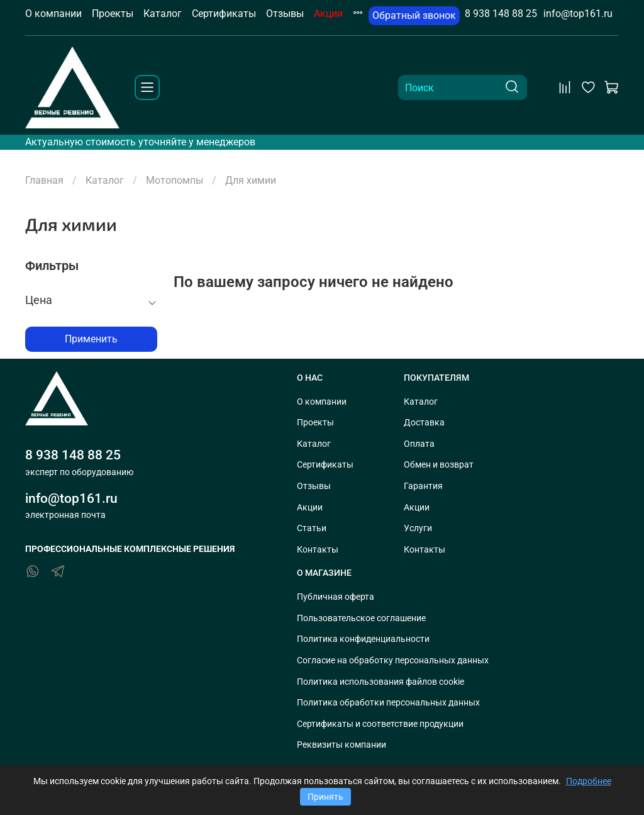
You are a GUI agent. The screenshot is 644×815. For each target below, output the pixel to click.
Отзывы (285, 14)
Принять (325, 797)
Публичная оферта (336, 597)
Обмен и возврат (439, 465)
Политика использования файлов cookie (380, 682)
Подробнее (589, 781)
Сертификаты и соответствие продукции (380, 724)
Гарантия (423, 486)
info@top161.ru (578, 14)
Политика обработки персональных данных (388, 703)
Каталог (163, 14)
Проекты (113, 14)
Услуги (418, 528)
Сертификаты (224, 14)
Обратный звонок (414, 15)
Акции (328, 14)
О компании (53, 14)
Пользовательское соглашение (361, 618)
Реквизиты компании (341, 745)
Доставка (424, 423)
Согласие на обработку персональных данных (393, 660)
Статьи (312, 528)
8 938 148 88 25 (501, 14)
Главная (44, 180)
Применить (91, 339)
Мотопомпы (175, 180)
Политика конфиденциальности (363, 639)
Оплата (419, 444)
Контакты (318, 550)
